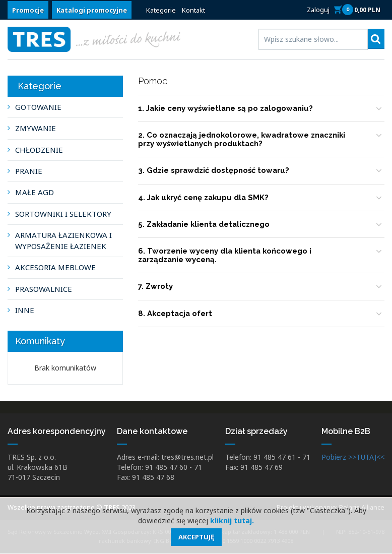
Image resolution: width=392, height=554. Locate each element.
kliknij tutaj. (232, 520)
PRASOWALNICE (44, 289)
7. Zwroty (155, 287)
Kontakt (193, 10)
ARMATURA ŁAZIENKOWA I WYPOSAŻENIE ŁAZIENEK (63, 240)
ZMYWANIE (36, 128)
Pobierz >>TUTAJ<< (353, 457)
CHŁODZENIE (39, 150)
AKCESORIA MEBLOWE (55, 267)
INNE (25, 310)
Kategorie (161, 10)
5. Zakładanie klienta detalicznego (206, 225)
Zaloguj (318, 10)
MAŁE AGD (35, 192)
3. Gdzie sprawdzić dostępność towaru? (214, 171)
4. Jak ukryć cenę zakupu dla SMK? (205, 198)
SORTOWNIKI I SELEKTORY (63, 214)
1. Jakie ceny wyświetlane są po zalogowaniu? (227, 108)
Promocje (28, 10)
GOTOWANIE (38, 107)
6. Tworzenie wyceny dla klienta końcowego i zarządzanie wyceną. (226, 256)
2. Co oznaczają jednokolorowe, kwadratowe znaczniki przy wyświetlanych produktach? (244, 140)
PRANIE (29, 171)
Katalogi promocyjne (92, 10)
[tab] (261, 109)
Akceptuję (196, 537)
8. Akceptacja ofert (176, 314)
